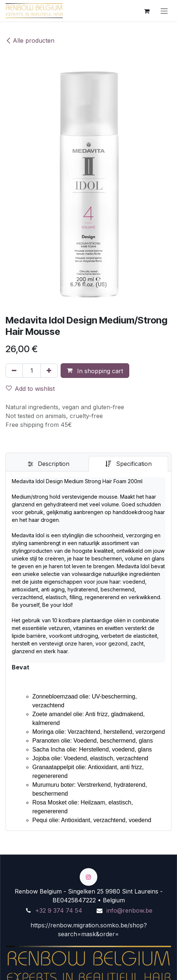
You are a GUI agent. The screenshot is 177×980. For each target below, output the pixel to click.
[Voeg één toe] (49, 371)
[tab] (49, 464)
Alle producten (30, 40)
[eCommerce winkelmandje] (147, 11)
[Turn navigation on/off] (164, 11)
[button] (95, 371)
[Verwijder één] (14, 371)
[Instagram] (88, 877)
